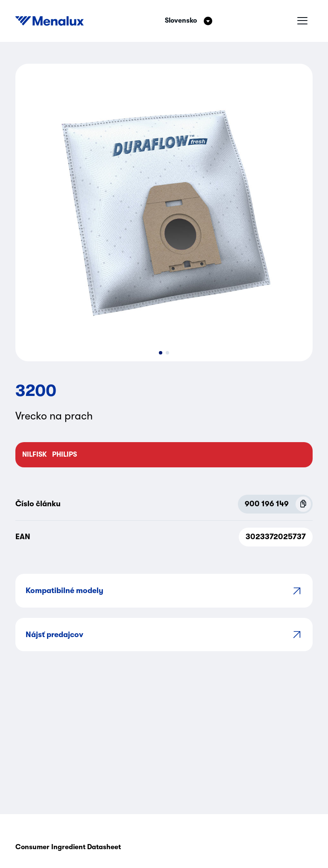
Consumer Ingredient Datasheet (68, 847)
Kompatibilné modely (164, 591)
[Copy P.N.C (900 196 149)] (303, 504)
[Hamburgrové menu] (302, 21)
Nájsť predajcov (164, 634)
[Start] (50, 21)
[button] (161, 353)
